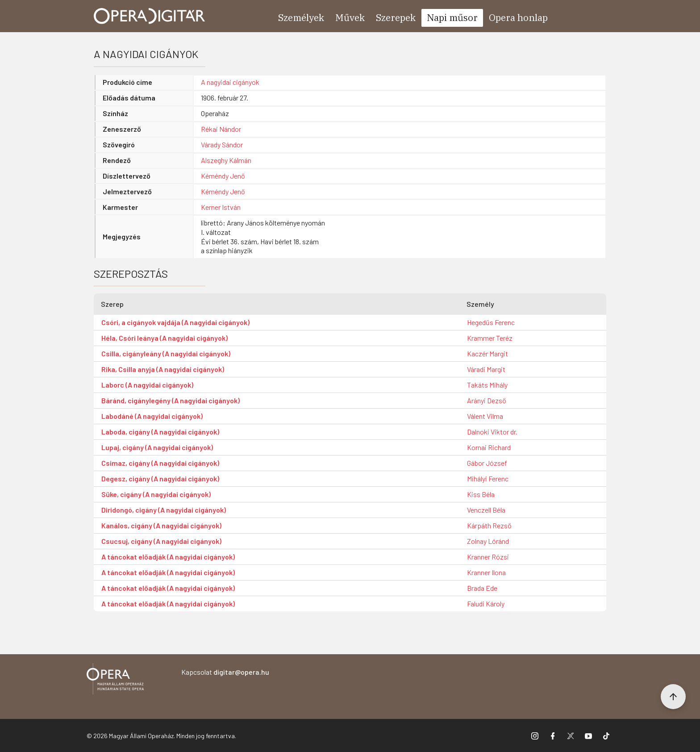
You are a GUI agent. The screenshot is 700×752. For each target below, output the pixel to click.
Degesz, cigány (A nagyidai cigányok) (160, 478)
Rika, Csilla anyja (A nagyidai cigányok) (163, 369)
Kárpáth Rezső (489, 525)
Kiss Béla (481, 494)
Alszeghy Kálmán (226, 160)
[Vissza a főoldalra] (115, 680)
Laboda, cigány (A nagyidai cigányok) (160, 432)
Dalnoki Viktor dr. (492, 432)
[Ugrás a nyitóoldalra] (150, 16)
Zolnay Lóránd (488, 541)
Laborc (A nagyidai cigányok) (147, 385)
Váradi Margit (486, 369)
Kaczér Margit (487, 353)
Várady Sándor (222, 144)
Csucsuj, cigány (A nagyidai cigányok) (161, 541)
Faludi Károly (486, 604)
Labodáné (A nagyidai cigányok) (152, 416)
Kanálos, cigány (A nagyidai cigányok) (161, 525)
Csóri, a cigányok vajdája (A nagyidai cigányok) (175, 322)
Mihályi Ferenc (488, 478)
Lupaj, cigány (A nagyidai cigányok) (157, 447)
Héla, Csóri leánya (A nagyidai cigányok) (165, 338)
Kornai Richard (489, 447)
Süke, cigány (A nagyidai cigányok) (156, 494)
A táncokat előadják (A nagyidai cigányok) (168, 557)
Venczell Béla (486, 510)
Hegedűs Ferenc (491, 322)
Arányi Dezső (487, 400)
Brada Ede (482, 588)
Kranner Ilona (486, 572)
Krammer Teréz (490, 338)
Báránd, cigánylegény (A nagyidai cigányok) (171, 400)
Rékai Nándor (221, 129)
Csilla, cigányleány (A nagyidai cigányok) (166, 353)
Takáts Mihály (487, 385)
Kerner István (221, 207)
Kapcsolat (225, 672)
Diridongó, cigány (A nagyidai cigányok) (164, 510)
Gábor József (487, 463)
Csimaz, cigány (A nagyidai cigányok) (160, 463)
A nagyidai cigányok (230, 82)
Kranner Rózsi (488, 557)
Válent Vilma (485, 416)
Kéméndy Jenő (223, 176)
